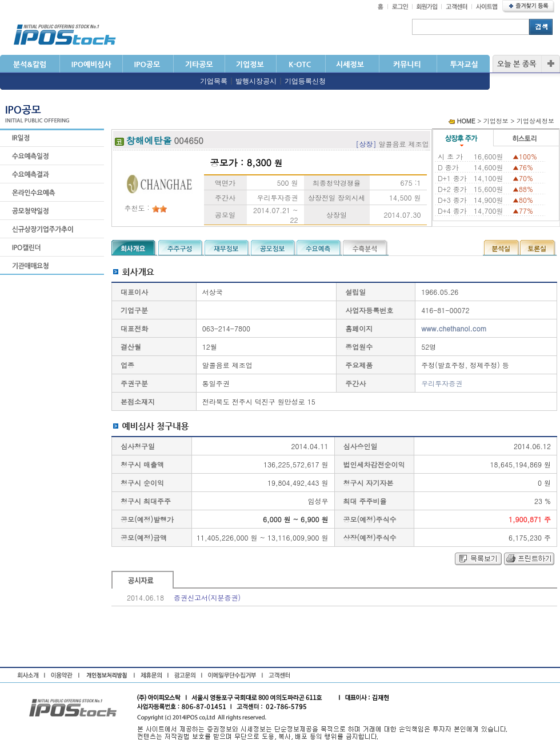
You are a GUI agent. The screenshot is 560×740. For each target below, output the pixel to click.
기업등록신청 (305, 81)
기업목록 (214, 81)
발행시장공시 (256, 81)
